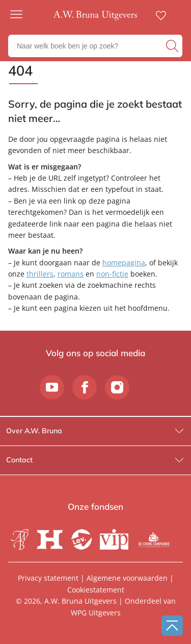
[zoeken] (173, 46)
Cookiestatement (96, 590)
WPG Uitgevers (96, 613)
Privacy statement (48, 578)
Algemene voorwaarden (127, 578)
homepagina (124, 263)
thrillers (40, 274)
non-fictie (112, 274)
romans (71, 274)
